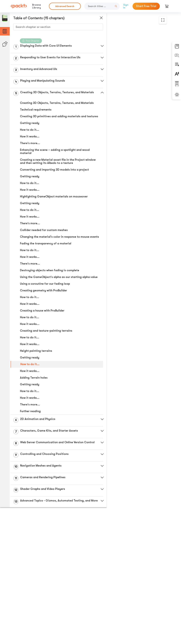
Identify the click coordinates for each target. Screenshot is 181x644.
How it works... (30, 145)
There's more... (30, 152)
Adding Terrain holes (34, 402)
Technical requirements (36, 115)
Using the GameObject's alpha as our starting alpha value (51, 300)
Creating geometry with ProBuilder (43, 315)
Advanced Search (65, 6)
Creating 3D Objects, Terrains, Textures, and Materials (50, 107)
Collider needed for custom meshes (44, 248)
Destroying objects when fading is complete (49, 292)
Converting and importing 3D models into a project (49, 183)
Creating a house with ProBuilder (42, 335)
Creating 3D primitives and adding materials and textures (50, 123)
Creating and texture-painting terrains (46, 355)
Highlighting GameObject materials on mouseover (46, 213)
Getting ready (29, 132)
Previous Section (106, 616)
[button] (84, 46)
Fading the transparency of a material (45, 265)
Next (151, 616)
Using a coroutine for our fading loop (45, 308)
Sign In (126, 6)
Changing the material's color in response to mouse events (50, 256)
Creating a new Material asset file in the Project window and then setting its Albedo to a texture (51, 171)
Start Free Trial (146, 6)
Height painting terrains (36, 375)
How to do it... (29, 138)
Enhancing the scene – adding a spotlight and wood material (51, 160)
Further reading (30, 436)
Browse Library (37, 6)
